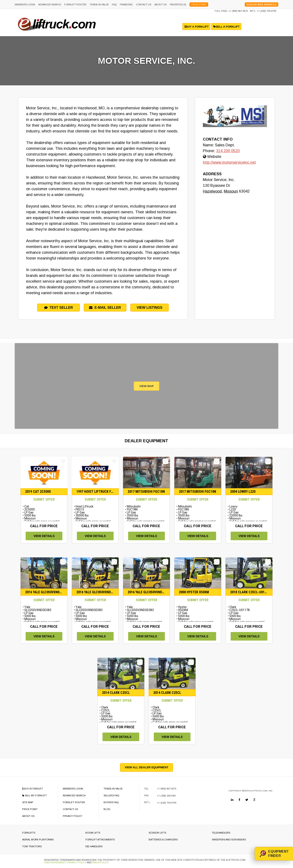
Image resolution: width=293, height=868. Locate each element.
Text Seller (59, 307)
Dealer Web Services (262, 4)
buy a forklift (196, 27)
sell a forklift (226, 27)
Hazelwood (212, 191)
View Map (146, 386)
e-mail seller (105, 307)
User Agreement (55, 862)
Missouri (231, 191)
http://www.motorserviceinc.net (229, 162)
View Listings (150, 307)
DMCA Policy (100, 862)
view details (44, 536)
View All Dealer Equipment (146, 767)
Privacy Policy (77, 862)
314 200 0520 (228, 151)
